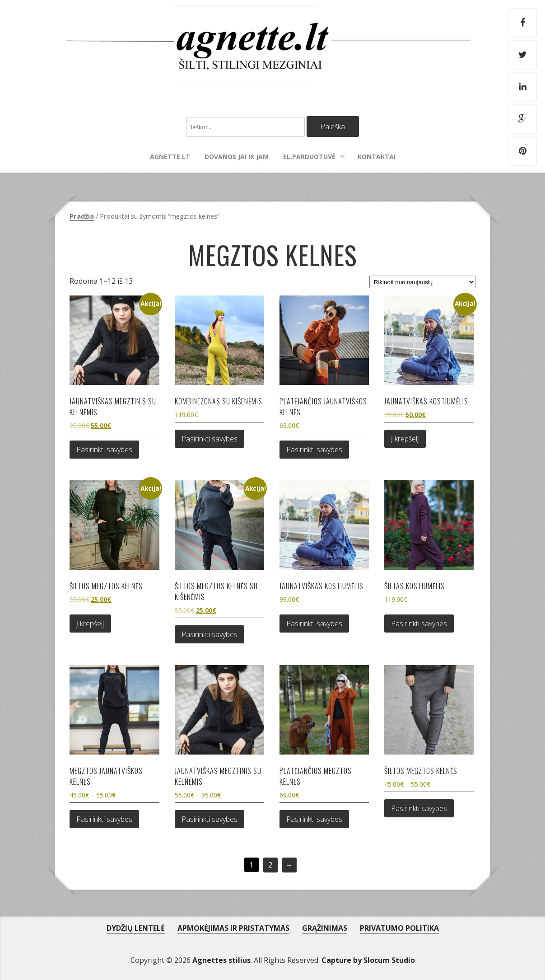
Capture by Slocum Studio (368, 960)
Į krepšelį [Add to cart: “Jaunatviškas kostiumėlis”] (405, 439)
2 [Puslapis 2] (270, 865)
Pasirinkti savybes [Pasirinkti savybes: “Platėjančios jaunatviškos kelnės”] (314, 450)
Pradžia (82, 216)
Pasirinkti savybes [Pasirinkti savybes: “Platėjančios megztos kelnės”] (314, 819)
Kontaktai (377, 157)
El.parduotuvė (309, 157)
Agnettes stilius (221, 960)
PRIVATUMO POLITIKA (399, 928)
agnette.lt (170, 157)
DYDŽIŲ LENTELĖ (136, 928)
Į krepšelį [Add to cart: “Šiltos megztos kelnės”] (90, 624)
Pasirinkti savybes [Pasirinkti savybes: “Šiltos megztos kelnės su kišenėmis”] (210, 634)
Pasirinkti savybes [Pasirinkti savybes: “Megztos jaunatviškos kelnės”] (104, 819)
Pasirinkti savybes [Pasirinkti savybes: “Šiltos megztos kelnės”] (419, 808)
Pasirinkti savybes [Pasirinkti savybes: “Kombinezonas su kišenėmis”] (210, 439)
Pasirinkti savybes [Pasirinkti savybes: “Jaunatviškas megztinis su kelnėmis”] (104, 450)
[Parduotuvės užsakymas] (422, 282)
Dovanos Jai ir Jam (237, 157)
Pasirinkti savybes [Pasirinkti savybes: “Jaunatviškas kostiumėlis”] (314, 624)
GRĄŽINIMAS (325, 928)
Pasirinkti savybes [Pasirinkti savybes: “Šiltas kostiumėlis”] (419, 624)
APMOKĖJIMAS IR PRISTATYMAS (233, 928)
